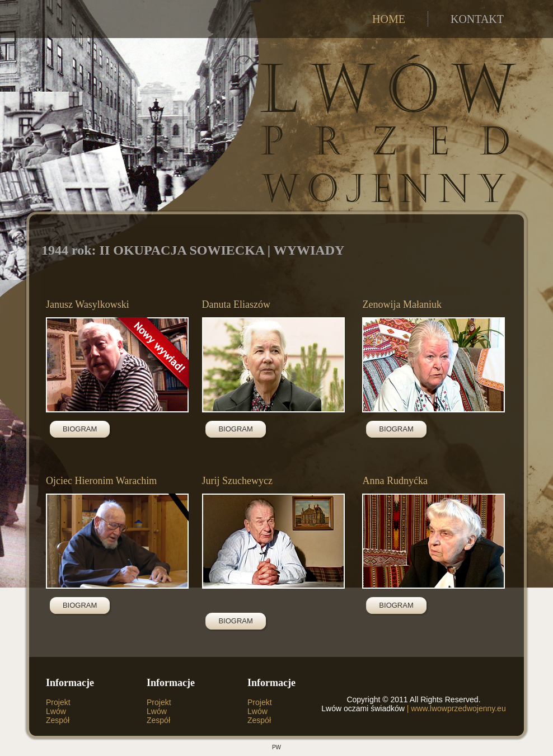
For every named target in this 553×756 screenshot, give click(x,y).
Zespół (58, 720)
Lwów (56, 711)
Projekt (58, 702)
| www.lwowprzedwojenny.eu (455, 708)
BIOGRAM (80, 429)
